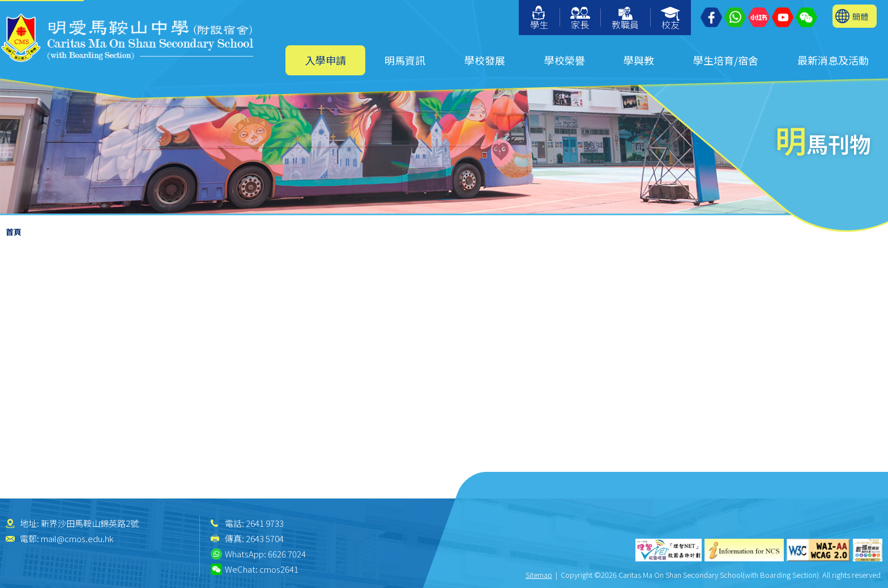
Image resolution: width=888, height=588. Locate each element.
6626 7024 (287, 554)
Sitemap (539, 575)
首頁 (14, 232)
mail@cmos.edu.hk (77, 538)
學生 (539, 18)
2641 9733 (265, 523)
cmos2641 (279, 569)
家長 (580, 19)
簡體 (860, 16)
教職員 (625, 19)
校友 (671, 19)
